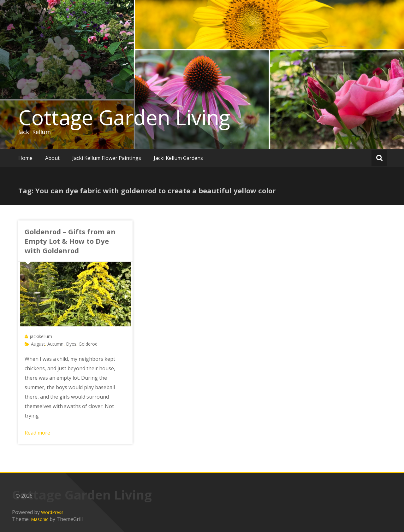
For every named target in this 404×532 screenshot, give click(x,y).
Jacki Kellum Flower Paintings (107, 158)
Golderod (88, 344)
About (52, 158)
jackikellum (41, 336)
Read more (37, 433)
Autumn (55, 344)
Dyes (71, 344)
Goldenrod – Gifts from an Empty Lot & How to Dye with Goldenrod (70, 241)
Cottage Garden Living (124, 117)
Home (25, 158)
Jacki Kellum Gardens (178, 158)
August (38, 344)
